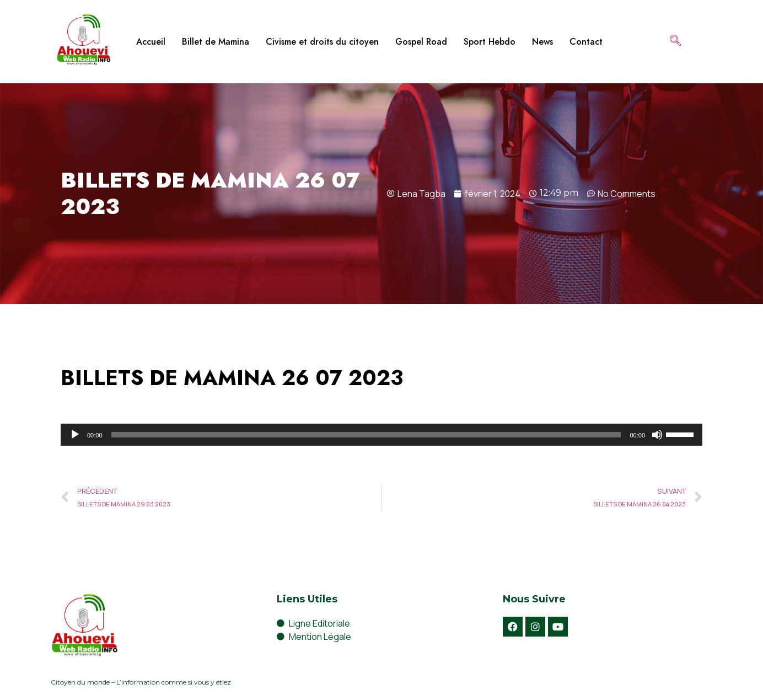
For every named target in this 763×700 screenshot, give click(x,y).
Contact (586, 42)
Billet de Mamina (216, 42)
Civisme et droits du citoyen (322, 42)
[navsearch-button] (675, 41)
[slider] (366, 435)
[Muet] (657, 435)
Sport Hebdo (490, 42)
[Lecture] (75, 435)
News (542, 42)
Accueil (151, 42)
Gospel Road (421, 42)
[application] (382, 435)
